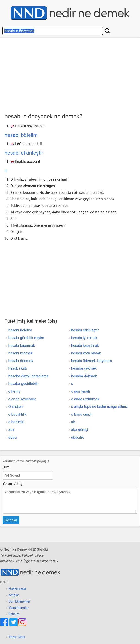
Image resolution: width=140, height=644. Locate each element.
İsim (6, 467)
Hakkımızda (17, 589)
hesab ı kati (18, 368)
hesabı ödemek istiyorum (92, 361)
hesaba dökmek (84, 376)
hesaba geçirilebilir (24, 384)
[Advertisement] (72, 74)
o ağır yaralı (81, 391)
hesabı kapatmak (85, 346)
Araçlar (14, 595)
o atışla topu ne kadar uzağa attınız (100, 407)
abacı (13, 437)
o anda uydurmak (85, 399)
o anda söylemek (22, 399)
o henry (14, 391)
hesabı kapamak (22, 346)
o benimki (16, 422)
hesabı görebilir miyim (26, 338)
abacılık (78, 437)
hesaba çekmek (84, 368)
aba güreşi (80, 430)
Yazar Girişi (17, 637)
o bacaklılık (18, 414)
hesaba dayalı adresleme (29, 376)
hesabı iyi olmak (84, 338)
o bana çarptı (82, 414)
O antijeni (16, 407)
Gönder (11, 520)
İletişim (14, 614)
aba (11, 430)
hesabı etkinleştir (24, 153)
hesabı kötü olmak (86, 353)
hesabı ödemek (21, 361)
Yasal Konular (19, 608)
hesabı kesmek (21, 353)
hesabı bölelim (21, 135)
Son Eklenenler (19, 602)
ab (73, 422)
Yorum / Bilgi (13, 484)
